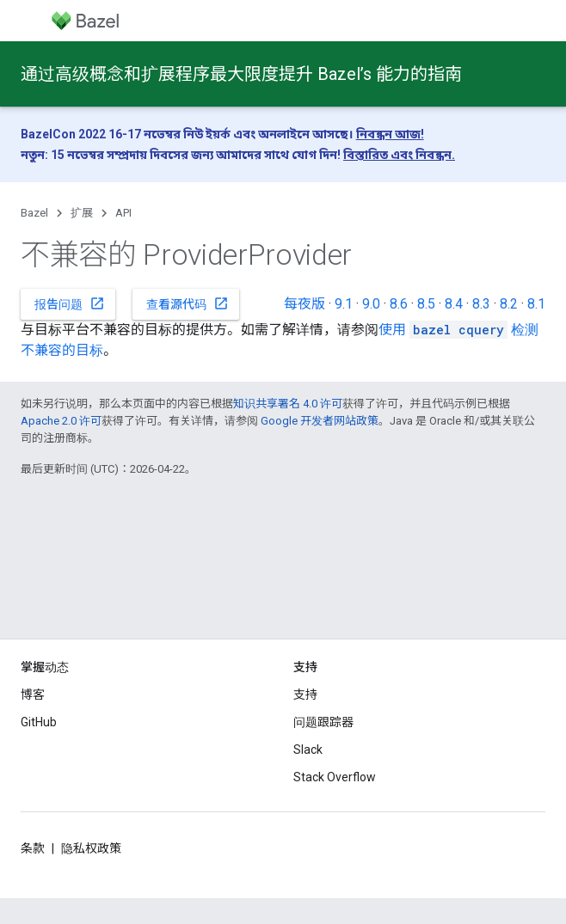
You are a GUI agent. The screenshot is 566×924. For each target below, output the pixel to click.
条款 (33, 848)
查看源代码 (188, 303)
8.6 (399, 304)
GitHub (39, 722)
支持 (305, 695)
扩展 (82, 213)
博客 (33, 695)
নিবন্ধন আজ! (390, 134)
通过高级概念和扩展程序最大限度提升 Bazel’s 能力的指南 (241, 74)
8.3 (481, 304)
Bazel (34, 213)
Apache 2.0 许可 (61, 421)
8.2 (509, 304)
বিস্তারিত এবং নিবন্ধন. (399, 155)
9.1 (344, 304)
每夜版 (305, 304)
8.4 (454, 304)
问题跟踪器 (323, 722)
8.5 (426, 304)
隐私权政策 (91, 848)
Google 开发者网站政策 (320, 421)
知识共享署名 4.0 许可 (288, 404)
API (123, 213)
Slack (308, 750)
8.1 (536, 304)
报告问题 (70, 303)
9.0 (371, 304)
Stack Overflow (335, 777)
